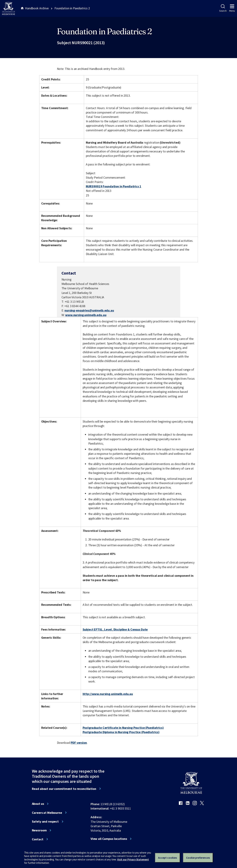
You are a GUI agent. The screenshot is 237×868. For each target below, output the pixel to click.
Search (223, 8)
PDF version (79, 743)
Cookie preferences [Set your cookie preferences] (198, 858)
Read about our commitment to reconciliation (64, 789)
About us (38, 804)
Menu (232, 8)
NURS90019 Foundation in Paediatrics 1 (114, 186)
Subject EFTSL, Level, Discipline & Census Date (115, 629)
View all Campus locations (109, 839)
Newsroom (39, 830)
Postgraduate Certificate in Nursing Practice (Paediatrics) (123, 728)
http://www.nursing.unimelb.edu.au (108, 694)
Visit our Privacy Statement (133, 859)
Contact (38, 839)
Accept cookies (167, 858)
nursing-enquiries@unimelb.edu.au (89, 310)
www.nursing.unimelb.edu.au (86, 315)
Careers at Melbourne (47, 813)
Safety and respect (45, 822)
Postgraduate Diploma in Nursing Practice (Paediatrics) (121, 732)
